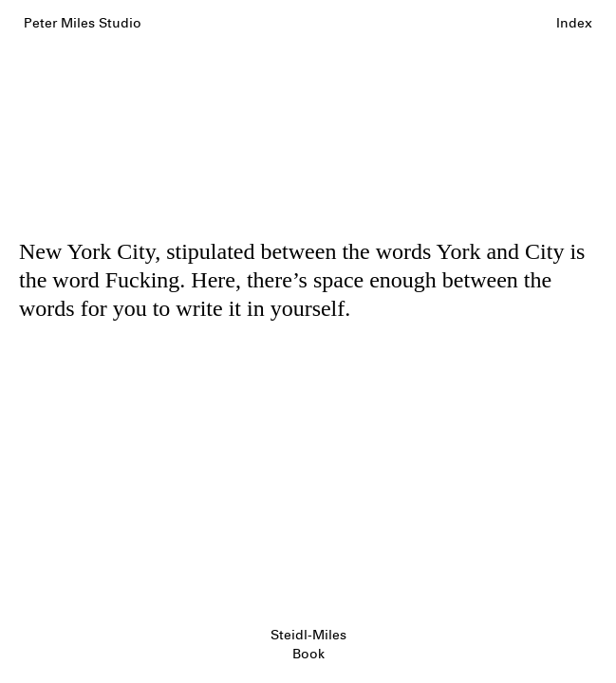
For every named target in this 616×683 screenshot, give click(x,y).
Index (574, 23)
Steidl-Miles (308, 635)
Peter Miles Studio (83, 23)
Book (308, 654)
